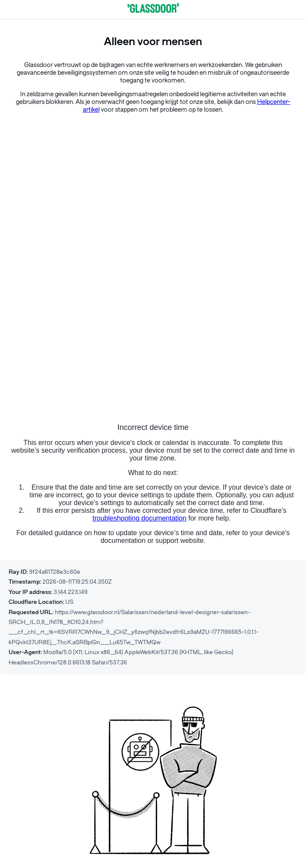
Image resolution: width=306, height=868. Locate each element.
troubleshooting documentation (140, 518)
